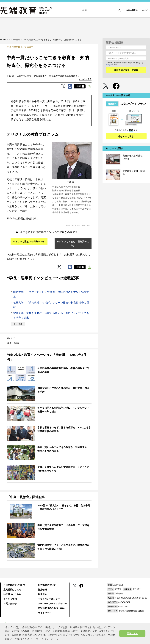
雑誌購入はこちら (12, 594)
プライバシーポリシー (49, 599)
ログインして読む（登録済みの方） (73, 243)
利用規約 (109, 65)
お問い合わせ (10, 604)
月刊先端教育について (14, 585)
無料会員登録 (132, 10)
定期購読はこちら (12, 590)
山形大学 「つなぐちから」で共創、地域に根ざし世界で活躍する (51, 294)
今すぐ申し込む (126, 136)
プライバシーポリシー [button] (48, 639)
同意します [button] (132, 633)
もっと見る (18, 324)
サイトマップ (45, 613)
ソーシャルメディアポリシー (52, 604)
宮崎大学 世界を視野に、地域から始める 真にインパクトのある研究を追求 (51, 315)
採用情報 (42, 590)
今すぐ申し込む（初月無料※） (29, 242)
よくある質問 (10, 599)
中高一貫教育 (13, 343)
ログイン (146, 10)
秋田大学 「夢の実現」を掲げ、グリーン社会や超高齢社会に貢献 (51, 305)
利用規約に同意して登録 (126, 70)
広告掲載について (47, 585)
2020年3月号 (85, 79)
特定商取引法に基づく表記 (51, 608)
